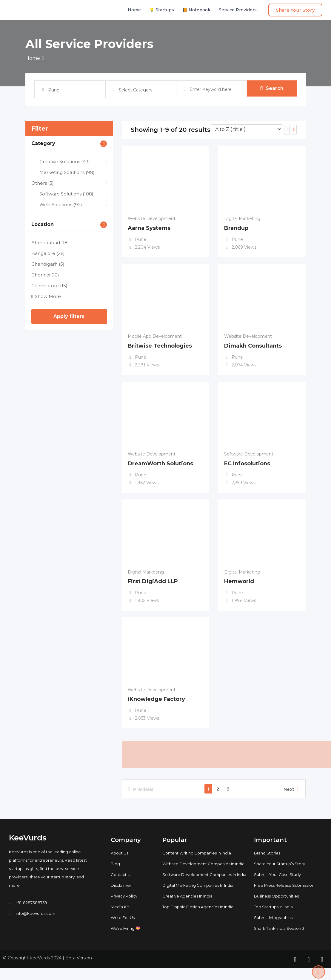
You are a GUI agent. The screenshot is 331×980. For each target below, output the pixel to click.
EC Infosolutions (247, 468)
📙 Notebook (196, 10)
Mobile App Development (155, 339)
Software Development (249, 459)
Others (43, 183)
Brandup (236, 228)
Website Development (152, 218)
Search (272, 89)
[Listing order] (246, 129)
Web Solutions (57, 205)
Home (134, 10)
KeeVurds (28, 849)
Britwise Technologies (160, 348)
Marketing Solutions (63, 172)
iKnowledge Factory (156, 708)
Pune (141, 239)
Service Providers (238, 10)
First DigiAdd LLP (153, 588)
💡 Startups (162, 10)
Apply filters (69, 316)
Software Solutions (62, 194)
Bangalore (48, 253)
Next (291, 801)
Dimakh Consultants (253, 348)
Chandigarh (48, 264)
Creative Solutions (61, 162)
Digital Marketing (242, 218)
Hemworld (239, 588)
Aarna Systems (149, 228)
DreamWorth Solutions (160, 468)
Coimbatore (49, 286)
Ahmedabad (50, 243)
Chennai (45, 275)
